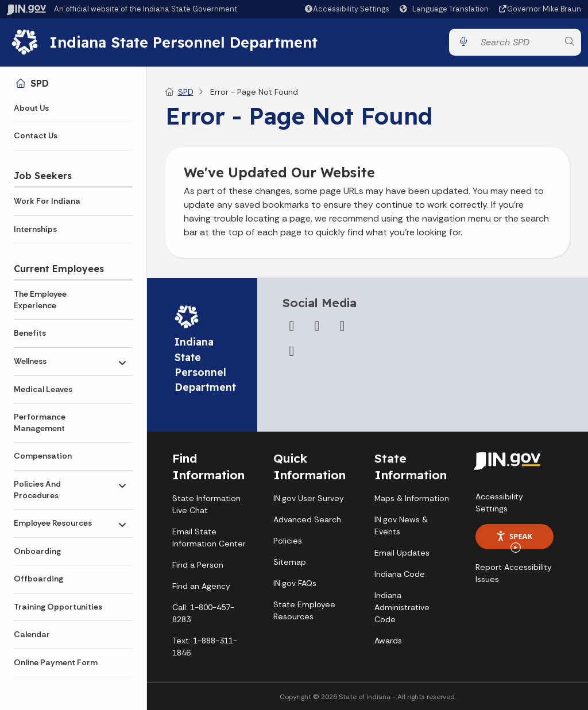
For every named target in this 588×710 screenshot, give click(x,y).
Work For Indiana (47, 201)
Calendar (32, 634)
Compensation (43, 456)
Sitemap (290, 562)
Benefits (30, 333)
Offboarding (38, 579)
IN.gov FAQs (295, 584)
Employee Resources (53, 523)
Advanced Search (307, 520)
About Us (31, 108)
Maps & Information (412, 499)
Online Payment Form (56, 662)
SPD (40, 83)
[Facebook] (292, 327)
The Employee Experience (40, 300)
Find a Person (198, 565)
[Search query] (516, 42)
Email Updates (402, 553)
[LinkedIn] (292, 352)
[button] (347, 9)
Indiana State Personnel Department (185, 42)
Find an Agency (201, 587)
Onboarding (37, 551)
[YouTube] (342, 327)
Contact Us (36, 135)
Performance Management (40, 422)
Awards (388, 641)
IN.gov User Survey (309, 499)
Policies (288, 541)
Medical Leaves (43, 389)
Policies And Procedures (37, 490)
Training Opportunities (58, 607)
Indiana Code (400, 575)
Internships (35, 229)
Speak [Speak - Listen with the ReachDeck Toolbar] (514, 540)
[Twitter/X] (317, 327)
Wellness (30, 361)
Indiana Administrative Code (402, 608)
